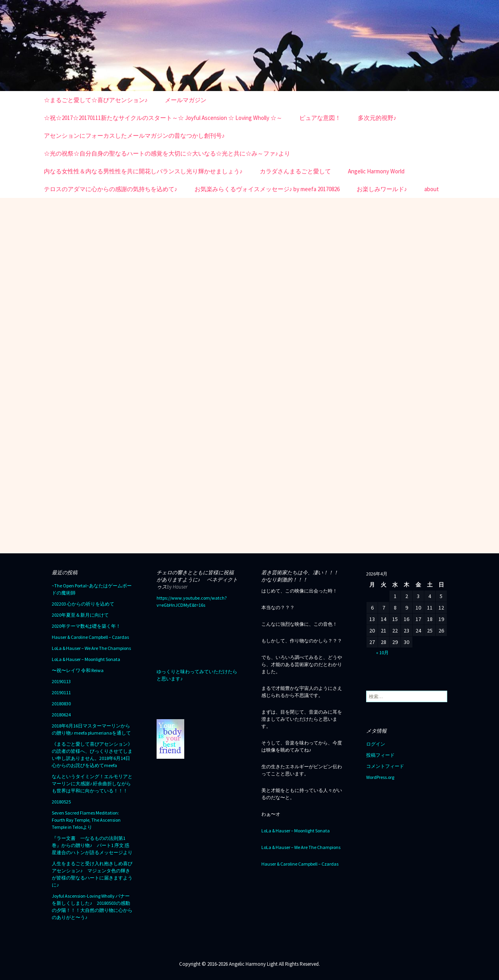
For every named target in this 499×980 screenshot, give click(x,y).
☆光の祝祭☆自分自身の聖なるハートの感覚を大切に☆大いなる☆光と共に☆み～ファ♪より (167, 153)
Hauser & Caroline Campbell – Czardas (90, 637)
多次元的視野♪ (377, 118)
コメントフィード (385, 766)
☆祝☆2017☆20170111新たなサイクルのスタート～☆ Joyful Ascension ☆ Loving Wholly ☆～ (163, 118)
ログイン (376, 744)
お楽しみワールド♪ (382, 189)
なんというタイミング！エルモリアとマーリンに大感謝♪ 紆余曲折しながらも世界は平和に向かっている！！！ (92, 783)
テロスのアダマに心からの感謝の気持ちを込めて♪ (111, 189)
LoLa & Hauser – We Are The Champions (91, 648)
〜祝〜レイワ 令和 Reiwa (78, 670)
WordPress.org (380, 777)
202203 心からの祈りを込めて (83, 604)
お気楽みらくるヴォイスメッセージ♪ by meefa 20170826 (267, 189)
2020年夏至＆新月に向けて (80, 615)
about (432, 189)
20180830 (61, 704)
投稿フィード (380, 755)
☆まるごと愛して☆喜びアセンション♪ (96, 100)
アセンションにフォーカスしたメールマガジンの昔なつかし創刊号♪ (134, 136)
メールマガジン (186, 100)
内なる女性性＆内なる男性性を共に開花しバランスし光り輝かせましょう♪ (143, 171)
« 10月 (382, 652)
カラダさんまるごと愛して (295, 171)
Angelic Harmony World (376, 171)
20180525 (61, 802)
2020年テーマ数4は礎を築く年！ (86, 626)
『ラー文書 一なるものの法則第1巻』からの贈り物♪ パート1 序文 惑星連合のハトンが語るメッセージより (92, 845)
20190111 (61, 692)
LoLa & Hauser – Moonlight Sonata (86, 659)
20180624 (61, 715)
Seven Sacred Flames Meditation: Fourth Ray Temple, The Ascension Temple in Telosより (86, 820)
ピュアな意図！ (320, 118)
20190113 (61, 681)
